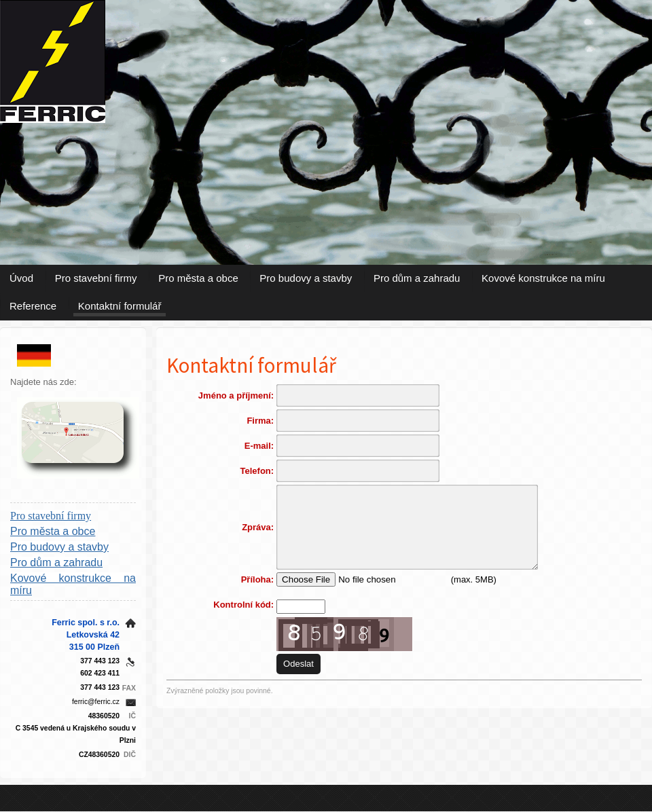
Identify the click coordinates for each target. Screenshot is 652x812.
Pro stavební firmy (96, 278)
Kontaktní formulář (120, 306)
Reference (33, 306)
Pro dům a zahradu (417, 278)
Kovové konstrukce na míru (543, 278)
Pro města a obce (198, 278)
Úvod (21, 278)
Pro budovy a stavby (306, 278)
